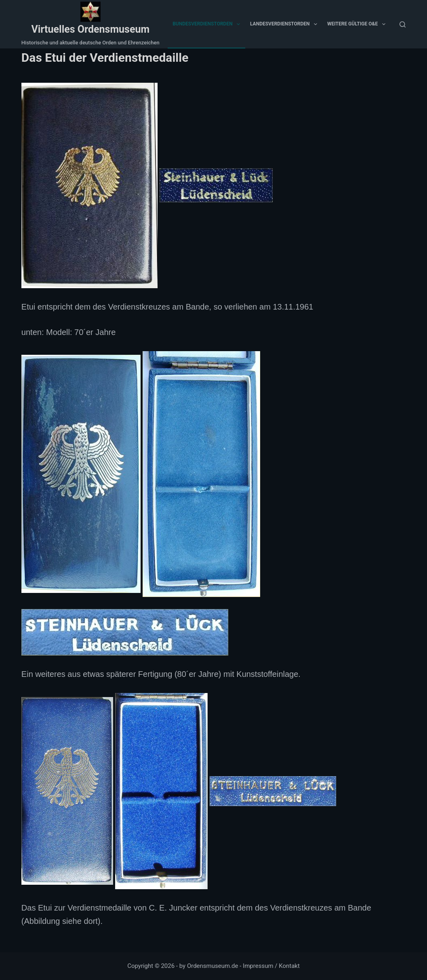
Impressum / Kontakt (271, 966)
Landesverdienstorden (285, 24)
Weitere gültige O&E (358, 24)
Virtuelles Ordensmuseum (90, 29)
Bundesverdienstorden (208, 24)
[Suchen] (403, 24)
